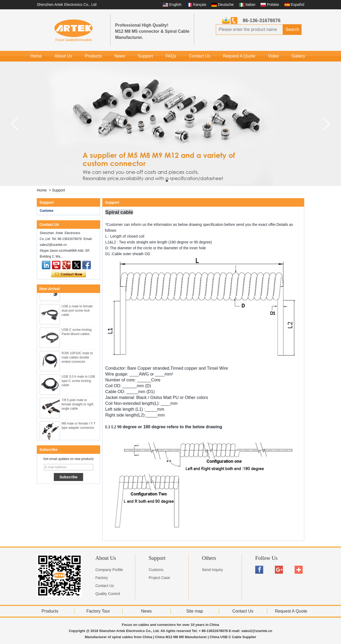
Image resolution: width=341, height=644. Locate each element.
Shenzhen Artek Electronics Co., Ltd (67, 5)
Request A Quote (239, 56)
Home (36, 56)
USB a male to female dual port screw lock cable (77, 311)
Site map (195, 611)
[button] (167, 181)
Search (292, 29)
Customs (46, 211)
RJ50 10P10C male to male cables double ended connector (77, 358)
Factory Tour (98, 611)
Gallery (298, 56)
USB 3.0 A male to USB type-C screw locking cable (78, 382)
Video (273, 56)
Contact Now (69, 274)
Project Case (159, 578)
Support (145, 56)
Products (93, 56)
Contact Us (200, 56)
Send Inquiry (212, 570)
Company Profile (109, 570)
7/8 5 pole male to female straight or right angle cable (77, 405)
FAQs (171, 56)
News (120, 56)
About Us (63, 56)
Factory (102, 578)
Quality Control (108, 594)
